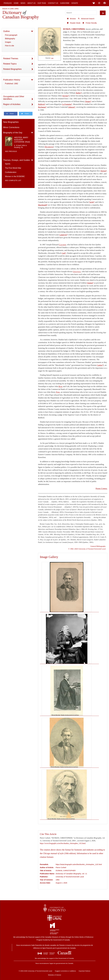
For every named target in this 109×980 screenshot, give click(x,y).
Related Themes (11, 59)
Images (8, 42)
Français (8, 3)
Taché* (92, 202)
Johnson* (72, 107)
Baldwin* (42, 104)
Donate (75, 3)
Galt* (64, 253)
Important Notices (84, 971)
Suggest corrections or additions (65, 971)
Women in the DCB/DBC (15, 176)
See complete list (13, 180)
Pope (58, 392)
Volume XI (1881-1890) (10, 9)
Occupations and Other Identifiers (14, 98)
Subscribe (65, 3)
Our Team (42, 3)
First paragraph (11, 35)
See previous (11, 151)
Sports (8, 164)
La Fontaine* (67, 104)
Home (16, 3)
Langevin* (63, 235)
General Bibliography (98, 546)
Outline (6, 31)
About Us (31, 3)
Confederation (11, 172)
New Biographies (11, 122)
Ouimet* (90, 283)
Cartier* (100, 365)
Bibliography (10, 39)
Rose (61, 386)
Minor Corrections (11, 127)
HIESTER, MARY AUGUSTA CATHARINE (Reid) (22, 140)
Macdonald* (43, 205)
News (23, 3)
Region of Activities (12, 104)
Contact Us (53, 3)
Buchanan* (42, 107)
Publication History (12, 80)
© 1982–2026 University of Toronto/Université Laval (87, 549)
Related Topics (10, 64)
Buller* (79, 93)
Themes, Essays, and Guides (17, 160)
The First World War (13, 168)
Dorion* (104, 171)
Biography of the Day (13, 133)
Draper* (88, 101)
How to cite (9, 46)
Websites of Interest (54, 975)
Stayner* (66, 96)
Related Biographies (12, 69)
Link (52, 58)
